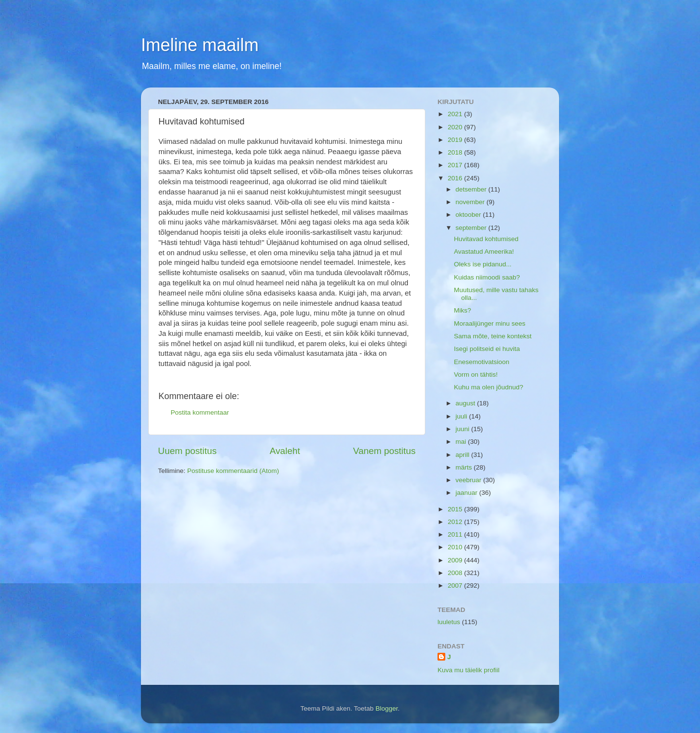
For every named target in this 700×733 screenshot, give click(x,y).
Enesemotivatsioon (482, 362)
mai (462, 442)
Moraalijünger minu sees (490, 323)
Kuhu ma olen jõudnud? (489, 387)
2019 (456, 140)
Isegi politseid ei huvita (487, 349)
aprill (463, 455)
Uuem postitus (187, 451)
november (471, 202)
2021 (456, 114)
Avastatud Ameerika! (484, 252)
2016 (456, 178)
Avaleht (285, 451)
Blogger (386, 708)
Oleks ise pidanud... (483, 264)
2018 (456, 152)
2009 (456, 560)
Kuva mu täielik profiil (469, 670)
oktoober (469, 215)
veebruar (469, 480)
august (466, 403)
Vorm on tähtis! (476, 375)
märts (465, 467)
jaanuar (467, 493)
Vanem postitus (384, 451)
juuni (463, 429)
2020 (456, 127)
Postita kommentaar (200, 412)
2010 (456, 547)
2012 (456, 522)
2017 (456, 165)
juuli (462, 416)
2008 (456, 573)
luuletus (449, 622)
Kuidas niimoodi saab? (487, 277)
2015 (456, 509)
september (472, 228)
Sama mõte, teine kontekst (493, 336)
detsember (472, 189)
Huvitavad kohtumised (486, 239)
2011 (456, 534)
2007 (456, 585)
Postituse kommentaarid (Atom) (233, 471)
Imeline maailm (200, 45)
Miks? (463, 310)
